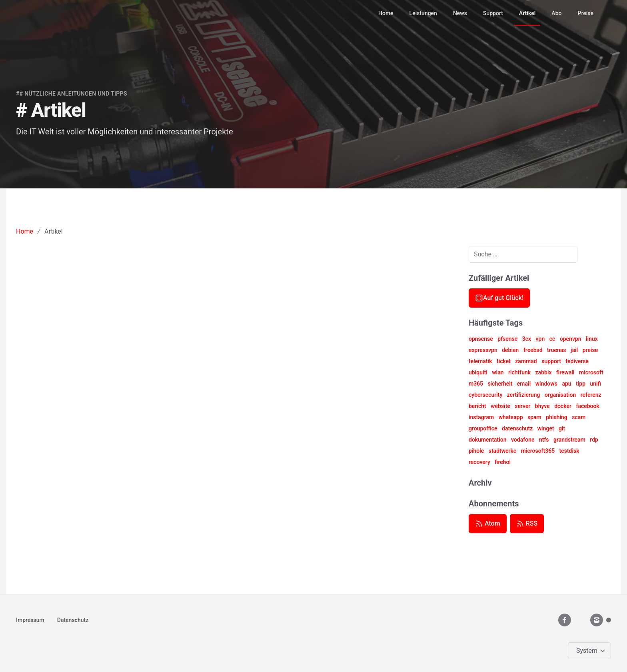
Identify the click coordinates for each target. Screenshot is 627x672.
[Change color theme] (591, 651)
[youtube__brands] (581, 620)
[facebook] (565, 620)
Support (493, 13)
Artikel (527, 13)
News (460, 13)
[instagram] (597, 620)
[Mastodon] (609, 620)
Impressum (30, 620)
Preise (585, 13)
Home (386, 13)
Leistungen (423, 13)
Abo (556, 13)
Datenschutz (73, 620)
